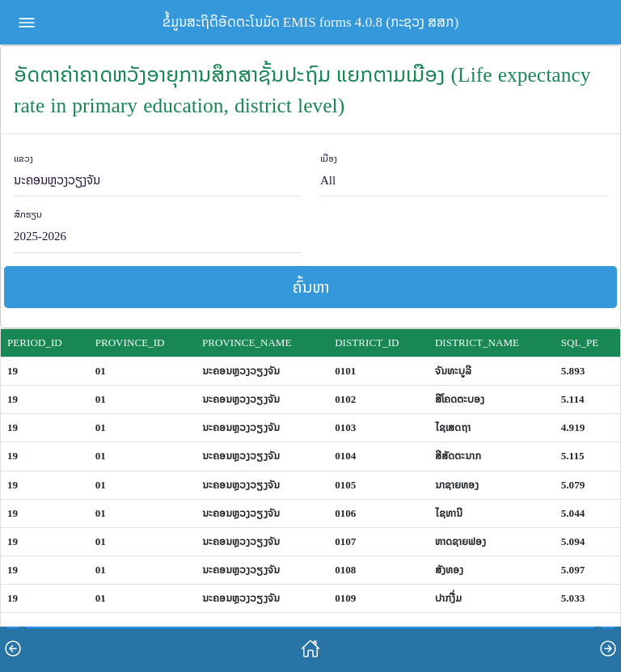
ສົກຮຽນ (28, 215)
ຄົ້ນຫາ (311, 287)
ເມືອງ (329, 159)
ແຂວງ (23, 159)
